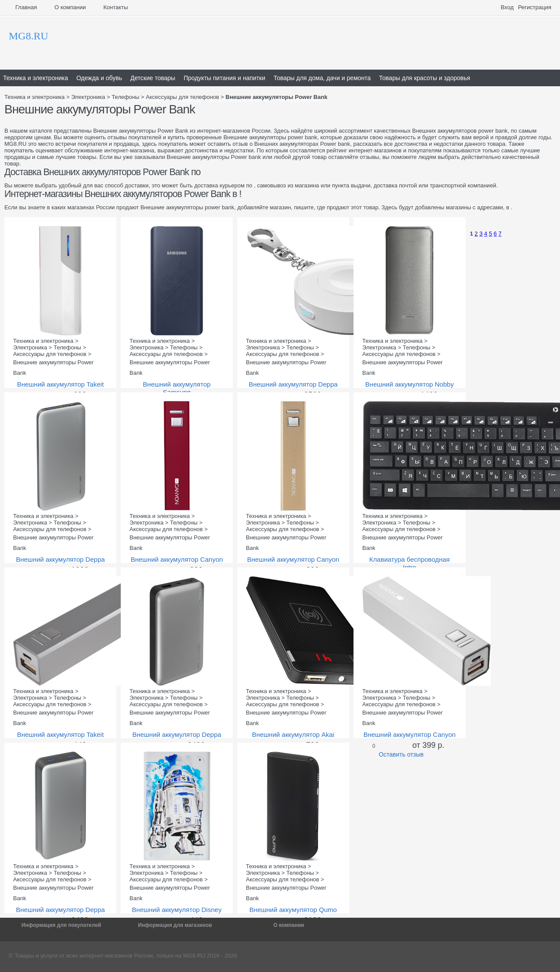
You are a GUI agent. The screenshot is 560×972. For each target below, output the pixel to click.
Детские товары (153, 78)
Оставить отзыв (401, 754)
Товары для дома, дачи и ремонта (322, 78)
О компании (70, 7)
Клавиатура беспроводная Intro (409, 563)
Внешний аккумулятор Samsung (177, 388)
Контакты (115, 7)
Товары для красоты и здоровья (424, 78)
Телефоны (125, 97)
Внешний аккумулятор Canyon (177, 559)
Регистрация (535, 7)
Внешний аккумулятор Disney (177, 910)
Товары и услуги (36, 956)
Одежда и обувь (99, 78)
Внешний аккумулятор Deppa (293, 384)
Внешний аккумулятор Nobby (409, 384)
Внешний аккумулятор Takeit (60, 384)
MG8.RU (194, 956)
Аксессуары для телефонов (182, 97)
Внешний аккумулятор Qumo (293, 910)
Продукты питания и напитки (225, 78)
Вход (507, 7)
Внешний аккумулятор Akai (293, 734)
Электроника (88, 97)
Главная (26, 7)
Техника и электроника (35, 78)
